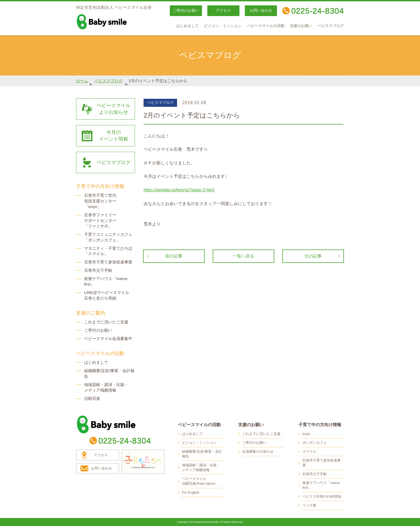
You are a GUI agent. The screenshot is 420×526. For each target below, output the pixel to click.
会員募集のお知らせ (258, 451)
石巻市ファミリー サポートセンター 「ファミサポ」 (100, 220)
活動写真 (92, 398)
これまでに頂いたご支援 (106, 322)
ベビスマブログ (331, 26)
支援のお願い (301, 26)
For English (191, 492)
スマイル (309, 451)
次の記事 (313, 256)
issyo (306, 434)
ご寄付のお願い (186, 11)
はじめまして (187, 26)
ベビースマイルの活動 (266, 26)
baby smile (114, 22)
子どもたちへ (143, 462)
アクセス (223, 11)
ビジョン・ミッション (223, 26)
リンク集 (309, 505)
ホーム (82, 81)
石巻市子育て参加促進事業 (108, 262)
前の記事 (174, 256)
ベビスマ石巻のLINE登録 (322, 496)
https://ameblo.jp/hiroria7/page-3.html (179, 190)
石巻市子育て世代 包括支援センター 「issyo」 (100, 201)
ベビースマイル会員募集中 (108, 338)
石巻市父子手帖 (98, 270)
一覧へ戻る (243, 256)
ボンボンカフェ (315, 443)
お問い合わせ (261, 11)
